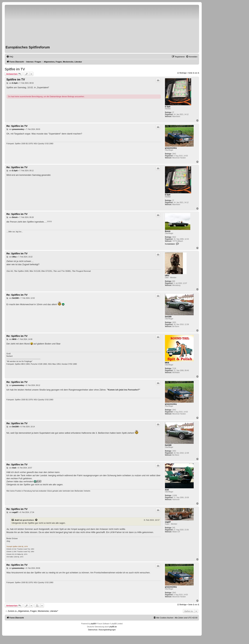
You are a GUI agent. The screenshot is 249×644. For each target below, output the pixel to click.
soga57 (168, 522)
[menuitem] (10, 57)
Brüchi (168, 231)
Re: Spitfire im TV (17, 126)
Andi (167, 490)
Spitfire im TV (15, 69)
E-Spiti (168, 107)
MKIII (167, 363)
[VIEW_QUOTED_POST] (36, 520)
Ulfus (167, 276)
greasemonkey (171, 148)
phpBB (93, 624)
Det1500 (168, 317)
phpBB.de (113, 627)
